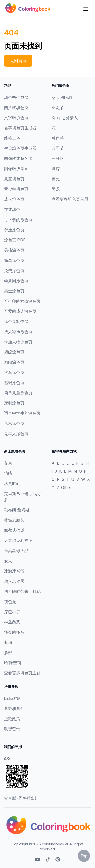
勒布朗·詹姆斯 (17, 510)
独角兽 (58, 138)
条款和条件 (14, 709)
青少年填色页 (16, 189)
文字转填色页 (16, 118)
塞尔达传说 (14, 530)
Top (84, 856)
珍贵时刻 (12, 483)
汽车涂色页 (14, 372)
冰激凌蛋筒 (14, 571)
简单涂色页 (14, 260)
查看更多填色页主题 (70, 199)
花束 (8, 463)
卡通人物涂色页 (18, 342)
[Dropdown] (86, 9)
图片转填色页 (16, 107)
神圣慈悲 (12, 622)
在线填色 (12, 209)
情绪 (8, 473)
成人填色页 (14, 199)
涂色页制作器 (16, 321)
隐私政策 (12, 698)
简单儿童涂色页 (18, 393)
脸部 (8, 653)
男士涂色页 (14, 291)
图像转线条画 (16, 169)
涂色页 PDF (15, 240)
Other (66, 487)
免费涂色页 (14, 270)
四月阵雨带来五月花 (22, 591)
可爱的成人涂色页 (20, 311)
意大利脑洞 (62, 97)
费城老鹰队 (14, 520)
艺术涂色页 (14, 423)
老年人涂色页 (16, 433)
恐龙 (56, 189)
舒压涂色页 (14, 230)
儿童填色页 (14, 179)
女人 (8, 561)
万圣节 (58, 148)
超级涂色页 (14, 352)
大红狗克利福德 (18, 540)
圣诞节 (58, 107)
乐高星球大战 (16, 551)
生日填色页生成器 (20, 148)
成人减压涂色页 (18, 332)
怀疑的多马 (14, 632)
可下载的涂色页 (18, 220)
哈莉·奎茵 (13, 663)
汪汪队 (58, 158)
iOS (7, 758)
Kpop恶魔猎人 (65, 118)
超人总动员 (14, 581)
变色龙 (10, 602)
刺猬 (8, 642)
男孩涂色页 (14, 250)
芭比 (56, 179)
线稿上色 (12, 138)
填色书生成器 (16, 97)
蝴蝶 (56, 169)
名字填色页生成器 (20, 128)
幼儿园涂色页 (16, 281)
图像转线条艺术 (18, 158)
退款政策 (12, 719)
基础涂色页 (14, 383)
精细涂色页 (14, 362)
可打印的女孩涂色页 (22, 301)
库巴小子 (12, 612)
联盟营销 (12, 729)
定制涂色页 (14, 403)
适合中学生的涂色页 (22, 413)
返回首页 (18, 61)
